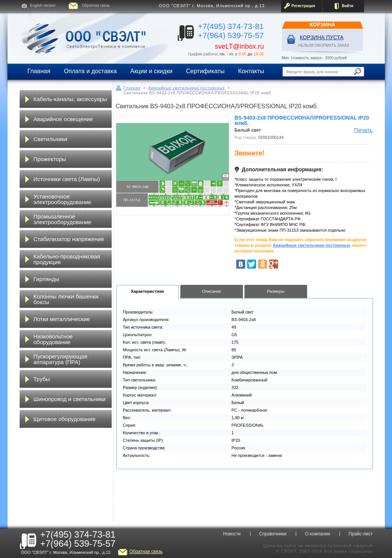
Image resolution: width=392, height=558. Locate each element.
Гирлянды (46, 279)
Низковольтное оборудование (53, 339)
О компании (317, 534)
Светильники (51, 139)
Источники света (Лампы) (67, 179)
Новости (232, 534)
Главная (39, 71)
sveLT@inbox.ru (240, 46)
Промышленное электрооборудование (62, 219)
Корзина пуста (322, 37)
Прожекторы (50, 159)
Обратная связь (96, 5)
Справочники (273, 534)
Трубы (42, 379)
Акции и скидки (151, 71)
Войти (348, 6)
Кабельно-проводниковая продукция (67, 259)
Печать (363, 130)
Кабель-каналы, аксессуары (70, 99)
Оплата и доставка (90, 71)
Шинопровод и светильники (70, 399)
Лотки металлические (62, 319)
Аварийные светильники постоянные (187, 88)
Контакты (251, 71)
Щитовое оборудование (65, 419)
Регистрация (304, 6)
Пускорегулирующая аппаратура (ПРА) (61, 359)
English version (43, 5)
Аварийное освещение (63, 119)
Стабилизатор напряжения (69, 239)
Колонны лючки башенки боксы (66, 299)
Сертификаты (205, 71)
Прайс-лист (361, 534)
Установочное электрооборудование (62, 199)
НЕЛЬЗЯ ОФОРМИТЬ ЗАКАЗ (324, 45)
